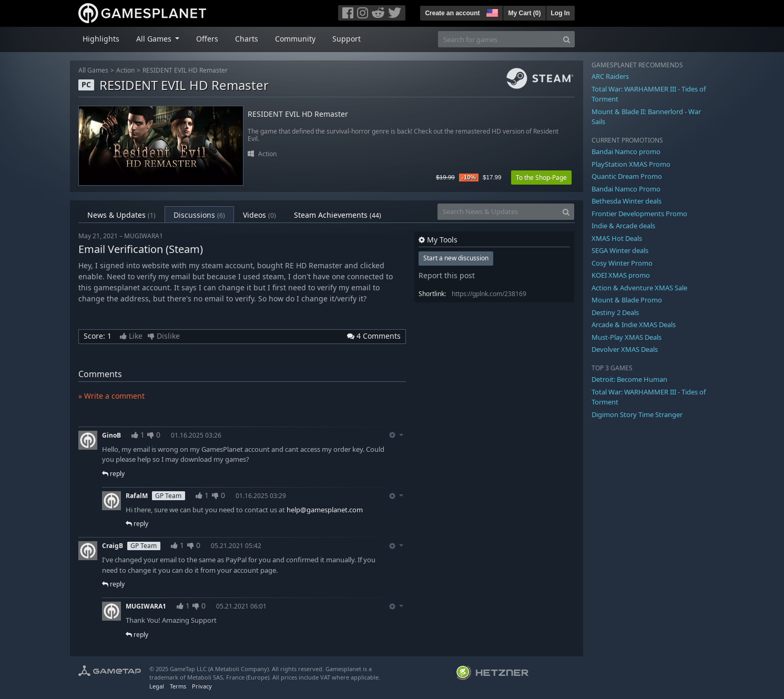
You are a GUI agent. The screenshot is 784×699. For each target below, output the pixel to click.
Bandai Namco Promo (626, 189)
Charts (247, 39)
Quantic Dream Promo (627, 176)
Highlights (101, 39)
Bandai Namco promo (626, 151)
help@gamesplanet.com (325, 510)
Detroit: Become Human (629, 379)
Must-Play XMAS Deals (627, 337)
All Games (93, 70)
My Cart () (524, 13)
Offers (207, 39)
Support (347, 39)
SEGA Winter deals (620, 250)
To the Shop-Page (541, 178)
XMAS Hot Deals (617, 238)
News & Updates (121, 215)
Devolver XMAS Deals (625, 349)
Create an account (452, 13)
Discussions (199, 215)
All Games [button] (155, 39)
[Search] (567, 39)
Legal (157, 686)
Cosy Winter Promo (622, 263)
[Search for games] (498, 39)
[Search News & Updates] (498, 212)
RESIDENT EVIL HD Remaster (185, 70)
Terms (178, 686)
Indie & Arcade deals (623, 226)
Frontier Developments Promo (639, 214)
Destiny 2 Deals (615, 312)
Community (295, 39)
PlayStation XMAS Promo (631, 164)
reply (113, 474)
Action (125, 70)
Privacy (202, 686)
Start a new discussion (456, 258)
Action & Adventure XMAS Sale (639, 288)
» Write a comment (111, 396)
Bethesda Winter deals (627, 201)
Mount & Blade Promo (627, 300)
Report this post (447, 275)
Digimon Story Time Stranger (637, 414)
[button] (491, 12)
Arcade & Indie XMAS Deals (634, 325)
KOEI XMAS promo (621, 275)
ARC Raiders (610, 76)
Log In (561, 13)
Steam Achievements (338, 215)
